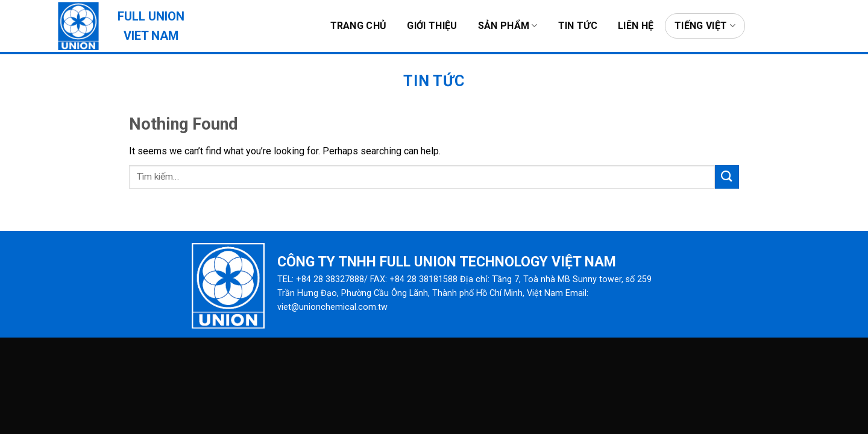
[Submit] (727, 177)
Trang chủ (359, 26)
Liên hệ (636, 26)
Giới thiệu (432, 26)
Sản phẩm (508, 26)
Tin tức (578, 26)
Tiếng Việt (705, 26)
